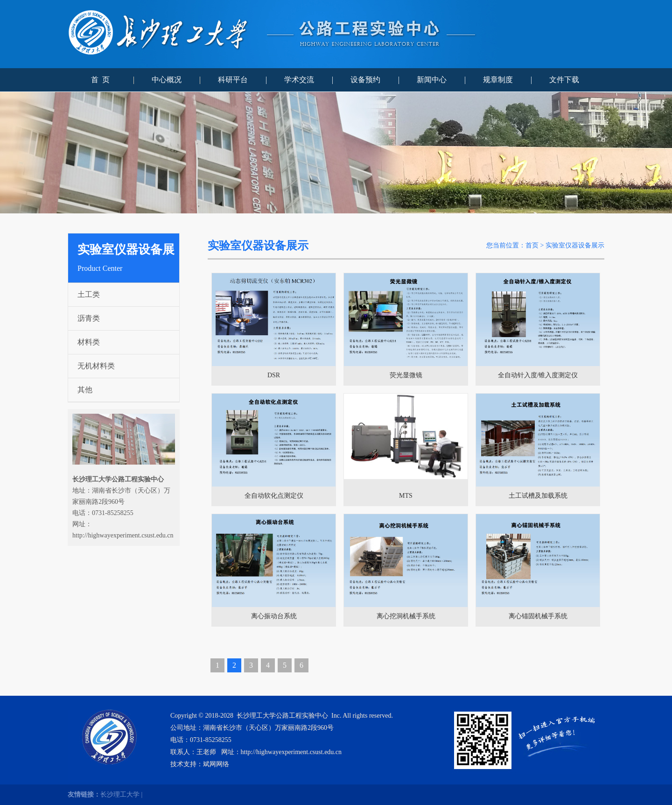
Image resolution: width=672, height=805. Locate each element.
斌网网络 (216, 764)
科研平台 (233, 80)
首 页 (100, 80)
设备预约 (365, 80)
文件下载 (564, 80)
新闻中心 (432, 80)
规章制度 (498, 80)
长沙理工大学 (120, 794)
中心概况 (167, 80)
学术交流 (299, 80)
